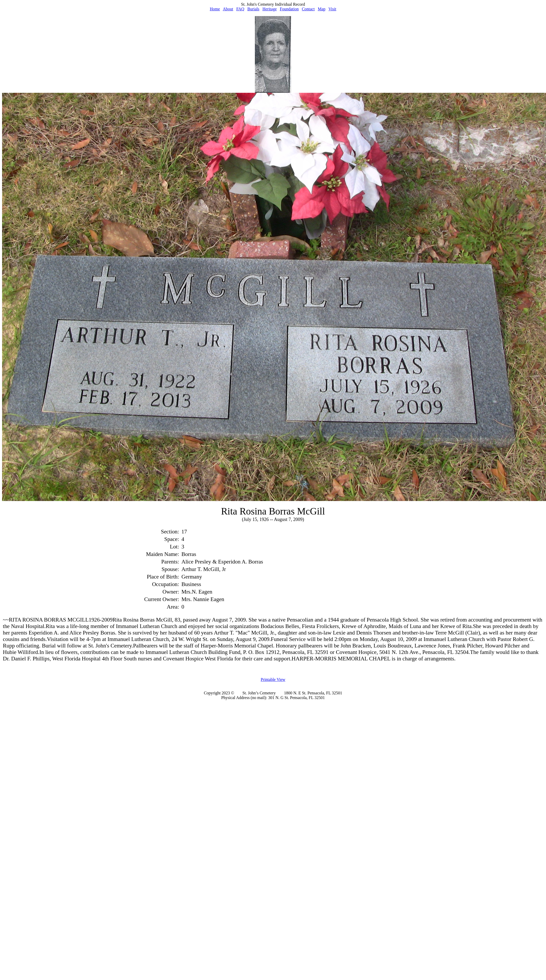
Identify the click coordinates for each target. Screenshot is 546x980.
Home (215, 9)
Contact (308, 9)
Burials (253, 9)
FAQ (240, 9)
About (228, 9)
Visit (332, 9)
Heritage (270, 9)
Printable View (273, 679)
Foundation (289, 9)
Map (322, 9)
